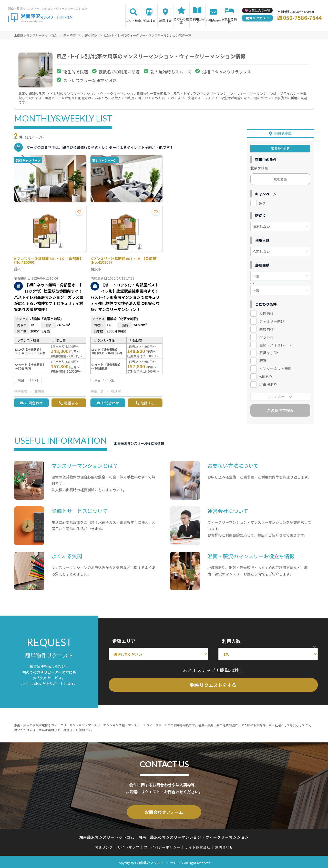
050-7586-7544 (302, 18)
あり (262, 202)
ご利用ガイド (197, 21)
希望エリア (124, 640)
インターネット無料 (275, 368)
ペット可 (266, 336)
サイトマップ (129, 845)
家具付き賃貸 (229, 21)
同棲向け (266, 328)
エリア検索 (134, 21)
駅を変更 (280, 178)
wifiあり (266, 376)
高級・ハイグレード (275, 344)
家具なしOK (269, 352)
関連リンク (104, 845)
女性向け (266, 313)
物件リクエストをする (213, 684)
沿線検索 (149, 21)
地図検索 (165, 21)
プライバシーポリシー (162, 845)
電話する (71, 403)
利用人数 (231, 640)
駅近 (263, 360)
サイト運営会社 (198, 845)
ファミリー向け (272, 320)
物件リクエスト (257, 18)
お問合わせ (213, 21)
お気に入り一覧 (259, 10)
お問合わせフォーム (164, 811)
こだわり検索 (181, 21)
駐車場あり (268, 384)
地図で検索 (283, 133)
